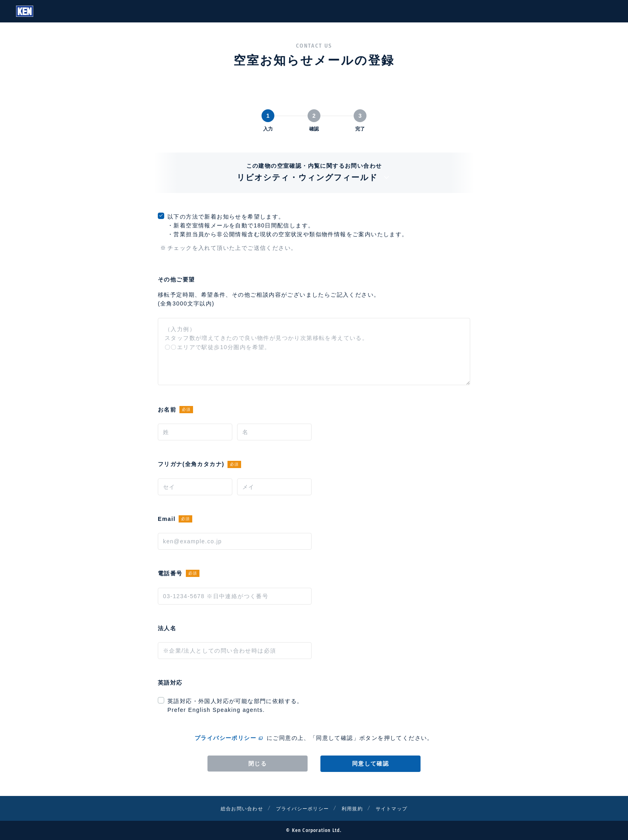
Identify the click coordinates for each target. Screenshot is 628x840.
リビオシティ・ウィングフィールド (314, 177)
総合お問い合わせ (233, 808)
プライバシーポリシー (225, 738)
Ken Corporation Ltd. (25, 11)
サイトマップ (401, 808)
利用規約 (357, 808)
